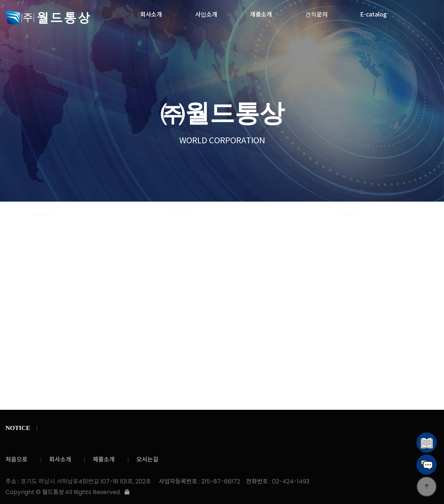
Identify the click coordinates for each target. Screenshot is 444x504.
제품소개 (261, 12)
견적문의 (316, 12)
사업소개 (206, 12)
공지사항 (348, 215)
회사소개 (151, 12)
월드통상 (56, 17)
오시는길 (147, 459)
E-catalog (373, 12)
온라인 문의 (181, 215)
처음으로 (16, 459)
